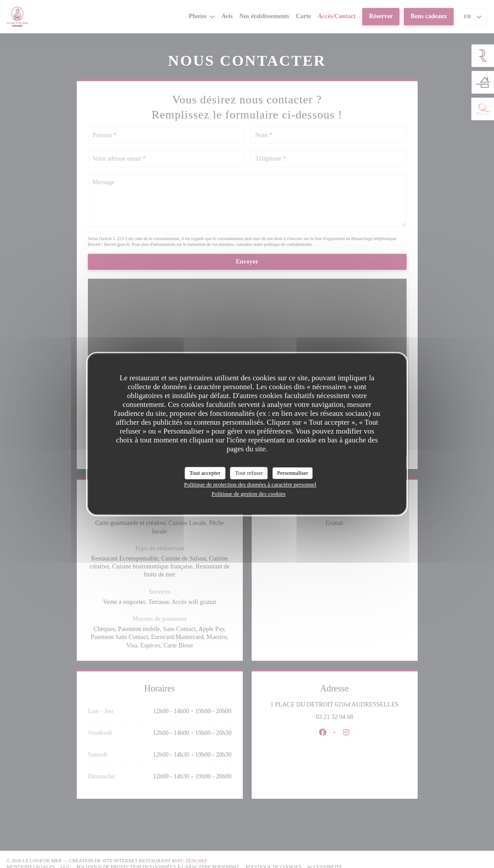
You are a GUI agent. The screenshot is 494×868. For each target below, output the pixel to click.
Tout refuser (249, 473)
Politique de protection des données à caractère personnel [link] (250, 484)
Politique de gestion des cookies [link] (249, 494)
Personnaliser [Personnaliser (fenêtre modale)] (292, 473)
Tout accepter (205, 473)
